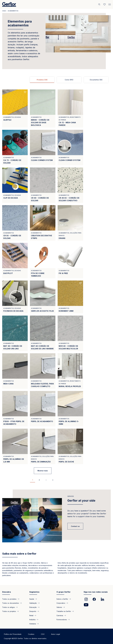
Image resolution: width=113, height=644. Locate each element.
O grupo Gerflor (64, 592)
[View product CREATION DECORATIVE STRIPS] (43, 223)
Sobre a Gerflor (62, 599)
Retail (31, 615)
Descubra (7, 592)
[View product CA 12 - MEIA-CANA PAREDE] (70, 109)
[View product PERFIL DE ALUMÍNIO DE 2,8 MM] (15, 446)
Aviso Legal (56, 634)
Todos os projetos (9, 611)
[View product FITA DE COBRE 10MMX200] (43, 261)
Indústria (32, 620)
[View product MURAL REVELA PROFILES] (70, 371)
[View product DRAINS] (70, 223)
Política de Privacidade (13, 634)
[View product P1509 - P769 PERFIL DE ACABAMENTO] (15, 409)
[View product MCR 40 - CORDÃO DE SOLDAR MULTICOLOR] (70, 333)
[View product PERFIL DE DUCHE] (70, 446)
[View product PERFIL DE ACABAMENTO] (43, 409)
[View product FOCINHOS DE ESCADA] (15, 297)
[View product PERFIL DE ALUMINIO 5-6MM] (70, 409)
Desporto (33, 611)
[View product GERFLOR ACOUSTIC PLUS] (43, 297)
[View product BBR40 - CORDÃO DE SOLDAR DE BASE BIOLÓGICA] (43, 109)
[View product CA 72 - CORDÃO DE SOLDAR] (15, 148)
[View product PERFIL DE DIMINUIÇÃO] (43, 446)
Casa (4, 11)
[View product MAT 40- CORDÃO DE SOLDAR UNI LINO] (15, 333)
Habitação (33, 603)
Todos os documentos (11, 603)
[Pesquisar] (100, 4)
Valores (59, 607)
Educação (33, 607)
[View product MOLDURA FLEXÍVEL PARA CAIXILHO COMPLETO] (43, 371)
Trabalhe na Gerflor (64, 611)
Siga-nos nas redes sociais (96, 592)
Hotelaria (33, 624)
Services (71, 496)
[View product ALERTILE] (15, 109)
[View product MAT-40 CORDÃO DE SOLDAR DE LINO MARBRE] (43, 333)
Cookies (31, 634)
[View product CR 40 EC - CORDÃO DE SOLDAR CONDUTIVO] (70, 185)
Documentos (96, 80)
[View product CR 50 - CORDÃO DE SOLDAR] (15, 223)
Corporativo (61, 603)
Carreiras (60, 615)
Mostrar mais (43, 471)
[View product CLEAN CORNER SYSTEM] (43, 148)
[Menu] (110, 4)
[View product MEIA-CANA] (15, 371)
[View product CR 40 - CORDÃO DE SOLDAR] (43, 185)
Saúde (32, 599)
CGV (43, 634)
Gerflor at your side (81, 501)
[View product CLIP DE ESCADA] (15, 185)
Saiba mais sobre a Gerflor (19, 554)
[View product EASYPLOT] (15, 261)
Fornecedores (62, 620)
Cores (69, 80)
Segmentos (34, 592)
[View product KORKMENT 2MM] (70, 297)
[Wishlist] (105, 4)
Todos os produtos (9, 599)
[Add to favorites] (25, 92)
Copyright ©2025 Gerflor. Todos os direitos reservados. (25, 638)
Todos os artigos (8, 607)
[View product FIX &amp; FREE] (70, 261)
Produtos (42, 80)
